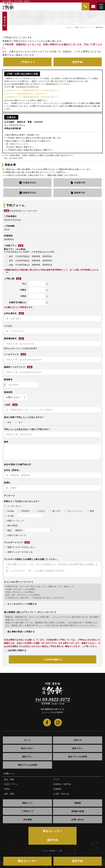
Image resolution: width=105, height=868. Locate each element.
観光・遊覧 (9, 779)
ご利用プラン (14, 246)
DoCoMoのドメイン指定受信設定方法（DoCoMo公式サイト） (33, 90)
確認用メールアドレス (14, 367)
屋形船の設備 (78, 811)
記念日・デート (11, 784)
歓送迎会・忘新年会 (62, 784)
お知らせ (78, 740)
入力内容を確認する (52, 659)
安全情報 (27, 819)
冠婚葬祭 (57, 789)
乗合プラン (78, 748)
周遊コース (27, 803)
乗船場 (78, 803)
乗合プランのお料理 (78, 757)
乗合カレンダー (52, 831)
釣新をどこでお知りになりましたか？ (22, 501)
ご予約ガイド (27, 62)
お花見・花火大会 (61, 794)
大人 (24, 284)
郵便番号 (8, 379)
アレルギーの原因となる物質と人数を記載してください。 (31, 559)
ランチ (56, 779)
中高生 (23, 290)
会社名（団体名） (12, 470)
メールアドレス (11, 354)
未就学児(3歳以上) (18, 302)
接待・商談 (9, 794)
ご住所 (7, 405)
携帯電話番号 (10, 338)
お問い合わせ (78, 819)
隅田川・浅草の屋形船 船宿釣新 (8, 6)
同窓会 (7, 789)
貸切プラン (27, 757)
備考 (6, 442)
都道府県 (8, 392)
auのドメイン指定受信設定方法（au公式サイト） (27, 94)
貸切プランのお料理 (27, 765)
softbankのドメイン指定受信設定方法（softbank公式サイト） (33, 97)
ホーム (27, 740)
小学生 (23, 296)
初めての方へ (27, 748)
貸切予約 (77, 62)
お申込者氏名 (10, 313)
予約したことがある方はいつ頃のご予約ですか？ (27, 429)
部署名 (7, 483)
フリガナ (8, 326)
